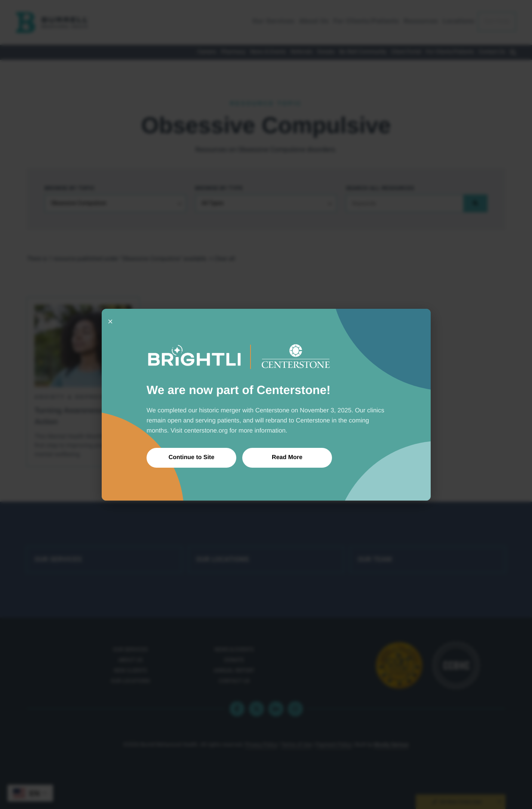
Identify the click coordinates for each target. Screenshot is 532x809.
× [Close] (110, 321)
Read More (287, 457)
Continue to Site (191, 457)
